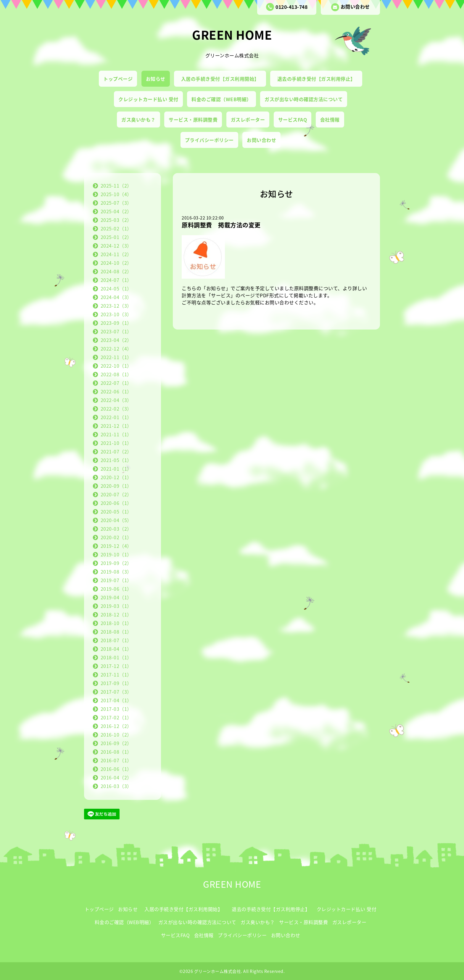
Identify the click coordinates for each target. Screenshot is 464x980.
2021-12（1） (116, 426)
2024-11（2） (116, 254)
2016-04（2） (116, 777)
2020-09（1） (116, 486)
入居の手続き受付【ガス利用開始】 (223, 79)
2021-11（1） (116, 434)
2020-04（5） (116, 520)
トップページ (118, 79)
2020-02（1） (116, 537)
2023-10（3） (116, 314)
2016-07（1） (116, 760)
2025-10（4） (116, 194)
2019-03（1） (116, 606)
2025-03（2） (116, 220)
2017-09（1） (116, 683)
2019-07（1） (116, 580)
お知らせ (156, 79)
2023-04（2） (116, 340)
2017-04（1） (116, 700)
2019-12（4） (116, 546)
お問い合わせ (351, 7)
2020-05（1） (116, 511)
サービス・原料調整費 (193, 120)
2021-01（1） (116, 469)
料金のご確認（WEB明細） (221, 99)
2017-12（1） (116, 666)
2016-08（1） (116, 752)
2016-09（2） (116, 743)
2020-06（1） (116, 503)
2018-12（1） (116, 614)
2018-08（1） (116, 632)
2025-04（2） (116, 211)
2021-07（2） (116, 451)
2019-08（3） (116, 571)
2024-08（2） (116, 271)
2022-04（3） (116, 400)
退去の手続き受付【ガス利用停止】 (319, 79)
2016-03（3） (116, 786)
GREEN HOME (232, 35)
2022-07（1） (116, 383)
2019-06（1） (116, 589)
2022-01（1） (116, 417)
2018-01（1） (116, 657)
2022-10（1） (116, 366)
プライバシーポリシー (209, 140)
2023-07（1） (116, 331)
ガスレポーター (248, 120)
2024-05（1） (116, 288)
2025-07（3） (116, 203)
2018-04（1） (116, 649)
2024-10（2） (116, 263)
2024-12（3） (116, 246)
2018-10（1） (116, 623)
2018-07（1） (116, 640)
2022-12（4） (116, 348)
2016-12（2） (116, 726)
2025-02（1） (116, 228)
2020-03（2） (116, 529)
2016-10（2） (116, 734)
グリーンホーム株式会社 (218, 971)
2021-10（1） (116, 443)
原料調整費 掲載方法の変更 (221, 225)
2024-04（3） (116, 297)
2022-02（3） (116, 409)
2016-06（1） (116, 769)
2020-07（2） (116, 494)
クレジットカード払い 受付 (148, 99)
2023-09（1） (116, 323)
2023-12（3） (116, 306)
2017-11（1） (116, 674)
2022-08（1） (116, 374)
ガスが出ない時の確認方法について (304, 99)
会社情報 (330, 120)
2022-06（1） (116, 391)
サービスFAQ (293, 120)
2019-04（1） (116, 597)
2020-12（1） (116, 477)
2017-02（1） (116, 717)
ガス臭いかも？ (138, 120)
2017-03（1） (116, 709)
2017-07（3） (116, 692)
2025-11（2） (116, 185)
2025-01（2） (116, 237)
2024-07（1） (116, 280)
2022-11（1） (116, 357)
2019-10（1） (116, 554)
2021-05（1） (116, 460)
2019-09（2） (116, 563)
